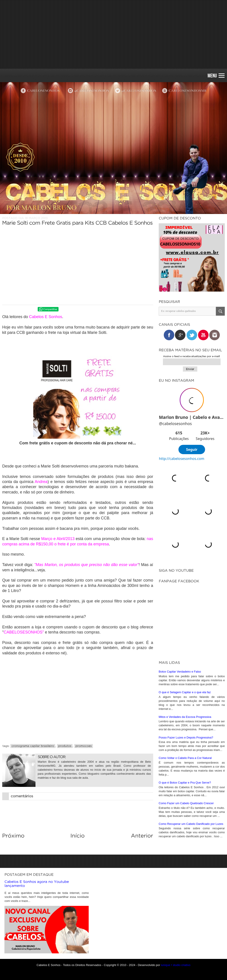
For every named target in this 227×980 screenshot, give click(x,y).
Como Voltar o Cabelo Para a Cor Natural (185, 758)
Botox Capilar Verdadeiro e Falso (180, 672)
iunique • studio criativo (176, 965)
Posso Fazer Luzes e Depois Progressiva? (186, 737)
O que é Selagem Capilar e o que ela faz (185, 692)
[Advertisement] (113, 34)
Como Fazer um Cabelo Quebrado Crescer (186, 803)
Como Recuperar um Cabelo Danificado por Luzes (191, 824)
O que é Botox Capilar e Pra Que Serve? (185, 783)
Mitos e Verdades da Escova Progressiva (185, 717)
